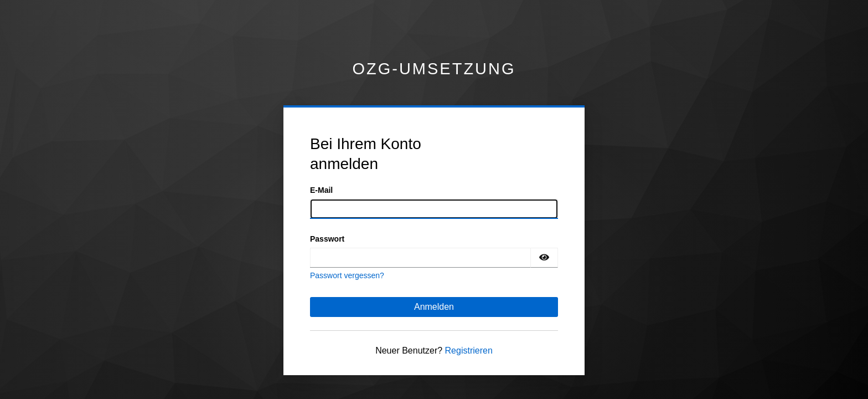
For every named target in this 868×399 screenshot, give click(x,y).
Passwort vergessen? (347, 275)
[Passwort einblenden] (544, 258)
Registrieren (469, 351)
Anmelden (434, 307)
